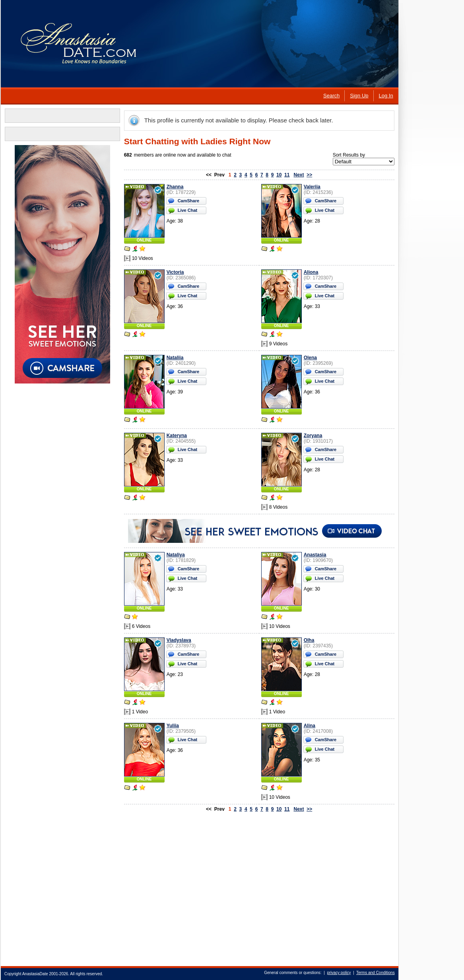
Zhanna (175, 187)
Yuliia (172, 726)
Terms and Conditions (375, 973)
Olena (310, 358)
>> (309, 175)
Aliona (311, 272)
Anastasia (315, 555)
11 (286, 175)
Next (299, 175)
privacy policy (339, 973)
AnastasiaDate (35, 974)
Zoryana (313, 436)
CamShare (188, 201)
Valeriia (312, 187)
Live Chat (187, 210)
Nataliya (175, 555)
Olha (309, 640)
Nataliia (175, 358)
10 (279, 175)
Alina (309, 726)
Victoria (175, 272)
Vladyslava (179, 640)
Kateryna (176, 436)
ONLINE (144, 240)
